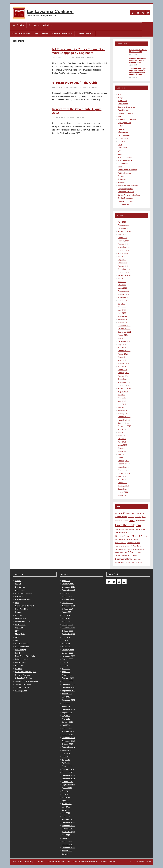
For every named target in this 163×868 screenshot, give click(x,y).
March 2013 (122, 407)
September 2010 (124, 473)
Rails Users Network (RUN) (129, 186)
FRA (119, 116)
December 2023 (124, 269)
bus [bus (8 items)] (138, 514)
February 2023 (124, 291)
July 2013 (122, 395)
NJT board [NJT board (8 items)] (127, 540)
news (120, 154)
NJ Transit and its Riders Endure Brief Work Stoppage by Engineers (79, 51)
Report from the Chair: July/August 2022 (77, 111)
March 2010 (122, 483)
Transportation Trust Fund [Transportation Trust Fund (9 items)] (123, 562)
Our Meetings (123, 164)
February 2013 (124, 410)
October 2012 (123, 423)
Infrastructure (123, 132)
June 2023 (122, 282)
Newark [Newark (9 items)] (121, 540)
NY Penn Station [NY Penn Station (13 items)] (136, 546)
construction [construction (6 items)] (138, 517)
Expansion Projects (125, 113)
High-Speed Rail (124, 123)
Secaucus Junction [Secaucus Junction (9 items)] (121, 556)
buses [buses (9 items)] (142, 514)
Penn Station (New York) (127, 170)
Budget (121, 98)
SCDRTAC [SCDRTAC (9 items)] (137, 552)
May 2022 (122, 310)
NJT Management (125, 157)
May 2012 (122, 439)
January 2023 (123, 294)
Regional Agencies (125, 189)
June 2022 (122, 307)
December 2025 (124, 228)
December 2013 (124, 379)
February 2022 (124, 319)
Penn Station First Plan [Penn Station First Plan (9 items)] (138, 549)
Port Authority (123, 176)
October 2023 (123, 272)
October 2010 (123, 470)
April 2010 (122, 480)
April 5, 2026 (133, 54)
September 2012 (124, 426)
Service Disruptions (90, 87)
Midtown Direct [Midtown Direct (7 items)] (130, 533)
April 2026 (122, 222)
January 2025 (123, 244)
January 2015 (123, 363)
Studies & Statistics (125, 201)
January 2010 (123, 486)
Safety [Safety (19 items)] (130, 552)
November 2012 (124, 420)
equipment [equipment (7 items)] (126, 521)
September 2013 (124, 388)
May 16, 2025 (58, 87)
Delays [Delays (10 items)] (144, 517)
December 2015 (124, 351)
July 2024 (122, 257)
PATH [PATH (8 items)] (129, 549)
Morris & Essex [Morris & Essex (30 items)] (139, 536)
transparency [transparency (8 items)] (137, 559)
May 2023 (122, 285)
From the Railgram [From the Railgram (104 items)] (128, 525)
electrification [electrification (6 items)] (118, 521)
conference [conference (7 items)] (131, 517)
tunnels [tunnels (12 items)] (135, 562)
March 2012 (122, 445)
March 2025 (122, 238)
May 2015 (122, 360)
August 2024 (123, 253)
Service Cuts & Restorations (129, 195)
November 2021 (124, 329)
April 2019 (122, 348)
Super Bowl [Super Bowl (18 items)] (133, 556)
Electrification (123, 110)
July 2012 (122, 433)
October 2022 (123, 301)
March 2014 (122, 370)
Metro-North (122, 148)
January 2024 (123, 266)
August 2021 (123, 335)
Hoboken (121, 129)
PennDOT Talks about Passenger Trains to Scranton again (138, 60)
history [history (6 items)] (126, 530)
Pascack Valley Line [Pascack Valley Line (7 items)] (121, 549)
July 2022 (122, 304)
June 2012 (122, 436)
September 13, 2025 (60, 57)
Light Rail (121, 142)
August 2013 (123, 392)
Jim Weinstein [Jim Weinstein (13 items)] (120, 533)
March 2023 (122, 288)
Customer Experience (126, 107)
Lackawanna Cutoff (125, 135)
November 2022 (124, 297)
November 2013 (124, 382)
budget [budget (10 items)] (134, 514)
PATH (120, 167)
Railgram (90, 57)
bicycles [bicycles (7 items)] (129, 514)
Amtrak (121, 94)
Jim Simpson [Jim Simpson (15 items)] (140, 529)
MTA (120, 151)
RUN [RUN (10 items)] (125, 552)
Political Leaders (124, 173)
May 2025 (122, 235)
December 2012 (124, 417)
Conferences (123, 104)
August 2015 (123, 354)
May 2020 (122, 345)
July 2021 (122, 338)
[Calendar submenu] (51, 25)
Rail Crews (122, 179)
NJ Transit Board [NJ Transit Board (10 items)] (121, 543)
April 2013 (122, 404)
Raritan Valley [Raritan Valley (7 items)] (119, 552)
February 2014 (124, 373)
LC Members (123, 138)
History (120, 126)
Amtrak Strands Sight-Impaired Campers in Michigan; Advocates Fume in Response (138, 72)
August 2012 (123, 429)
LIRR (120, 145)
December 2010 (124, 464)
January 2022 (123, 323)
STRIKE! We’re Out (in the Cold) (75, 83)
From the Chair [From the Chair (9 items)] (140, 521)
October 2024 (123, 250)
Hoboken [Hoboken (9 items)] (132, 530)
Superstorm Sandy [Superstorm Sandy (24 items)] (124, 559)
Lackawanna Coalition (50, 11)
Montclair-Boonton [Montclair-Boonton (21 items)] (123, 536)
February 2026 (124, 225)
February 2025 (124, 241)
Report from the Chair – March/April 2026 (138, 51)
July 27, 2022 (58, 117)
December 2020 (124, 341)
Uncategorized (123, 204)
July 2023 (122, 279)
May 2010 (122, 476)
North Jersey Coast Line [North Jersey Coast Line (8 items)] (122, 546)
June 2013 (122, 398)
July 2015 (122, 357)
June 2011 (122, 451)
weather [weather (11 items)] (141, 562)
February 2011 (124, 461)
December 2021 (124, 326)
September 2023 (124, 275)
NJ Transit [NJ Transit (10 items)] (135, 540)
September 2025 (124, 231)
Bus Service (122, 101)
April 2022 (122, 313)
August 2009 (123, 492)
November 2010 (124, 467)
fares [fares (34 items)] (132, 520)
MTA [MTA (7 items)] (116, 540)
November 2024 (124, 247)
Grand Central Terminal (127, 120)
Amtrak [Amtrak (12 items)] (118, 513)
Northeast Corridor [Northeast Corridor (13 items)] (134, 543)
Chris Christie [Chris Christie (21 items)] (121, 517)
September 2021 (124, 332)
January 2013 (123, 414)
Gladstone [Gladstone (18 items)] (119, 529)
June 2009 (122, 495)
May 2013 (122, 401)
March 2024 (122, 263)
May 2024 (122, 260)
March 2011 (122, 458)
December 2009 (124, 489)
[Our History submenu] (38, 25)
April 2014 (122, 367)
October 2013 (123, 385)
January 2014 (123, 376)
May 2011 (122, 454)
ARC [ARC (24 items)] (123, 513)
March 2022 (122, 316)
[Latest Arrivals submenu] (24, 25)
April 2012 (122, 442)
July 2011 (122, 448)
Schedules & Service (126, 192)
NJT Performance (125, 160)
